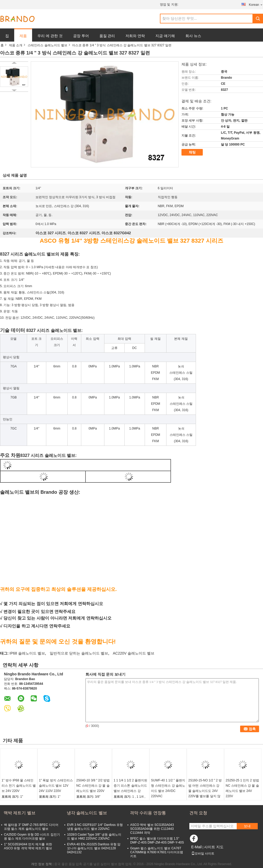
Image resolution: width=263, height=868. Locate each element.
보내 (247, 826)
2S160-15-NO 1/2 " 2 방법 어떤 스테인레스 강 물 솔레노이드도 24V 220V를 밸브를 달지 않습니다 (205, 791)
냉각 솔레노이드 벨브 (87, 813)
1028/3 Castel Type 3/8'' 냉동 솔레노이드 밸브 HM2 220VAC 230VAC (94, 837)
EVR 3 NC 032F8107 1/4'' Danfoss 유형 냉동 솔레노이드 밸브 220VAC (95, 827)
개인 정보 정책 (41, 864)
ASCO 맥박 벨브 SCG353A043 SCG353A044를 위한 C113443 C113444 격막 (152, 829)
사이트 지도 (214, 847)
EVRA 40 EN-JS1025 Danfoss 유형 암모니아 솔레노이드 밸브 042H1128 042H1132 (94, 848)
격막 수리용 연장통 (148, 813)
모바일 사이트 (203, 854)
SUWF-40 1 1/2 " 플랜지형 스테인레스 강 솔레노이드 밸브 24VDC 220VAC (168, 788)
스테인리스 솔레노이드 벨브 (47, 45)
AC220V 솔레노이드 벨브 (134, 653)
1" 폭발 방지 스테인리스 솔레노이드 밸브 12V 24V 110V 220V (56, 786)
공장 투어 (81, 36)
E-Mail (196, 847)
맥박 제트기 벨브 (20, 813)
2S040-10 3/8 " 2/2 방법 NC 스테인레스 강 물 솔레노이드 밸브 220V (93, 786)
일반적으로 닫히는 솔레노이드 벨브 (79, 653)
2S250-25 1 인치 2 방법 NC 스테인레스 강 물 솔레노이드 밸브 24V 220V (242, 788)
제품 (23, 36)
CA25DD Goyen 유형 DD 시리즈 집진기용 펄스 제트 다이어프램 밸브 (32, 837)
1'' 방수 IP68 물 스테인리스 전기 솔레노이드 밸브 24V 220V (19, 786)
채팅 (192, 152)
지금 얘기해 (165, 36)
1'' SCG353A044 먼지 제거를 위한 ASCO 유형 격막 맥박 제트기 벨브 (28, 846)
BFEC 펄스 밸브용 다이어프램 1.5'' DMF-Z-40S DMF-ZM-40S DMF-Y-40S (157, 840)
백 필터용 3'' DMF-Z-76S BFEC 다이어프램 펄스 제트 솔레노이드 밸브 (31, 827)
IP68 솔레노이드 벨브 (27, 653)
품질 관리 (107, 36)
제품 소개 (16, 45)
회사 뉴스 (193, 36)
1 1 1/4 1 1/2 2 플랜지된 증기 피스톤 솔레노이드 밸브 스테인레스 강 (130, 786)
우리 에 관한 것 (50, 36)
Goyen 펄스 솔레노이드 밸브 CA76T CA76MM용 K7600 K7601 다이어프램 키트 (157, 852)
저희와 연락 (135, 36)
